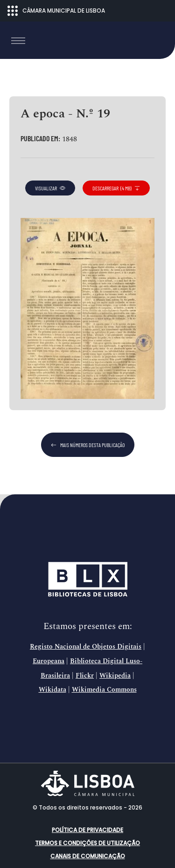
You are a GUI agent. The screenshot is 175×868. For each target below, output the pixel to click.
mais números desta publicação (88, 445)
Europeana (49, 661)
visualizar (50, 188)
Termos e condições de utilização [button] (87, 843)
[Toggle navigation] (18, 41)
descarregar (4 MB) (116, 188)
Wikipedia (115, 676)
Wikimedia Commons (104, 690)
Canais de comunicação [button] (88, 856)
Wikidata (52, 690)
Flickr (85, 676)
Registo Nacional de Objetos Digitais (86, 647)
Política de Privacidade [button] (87, 830)
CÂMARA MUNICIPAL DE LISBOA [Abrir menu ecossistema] (56, 11)
